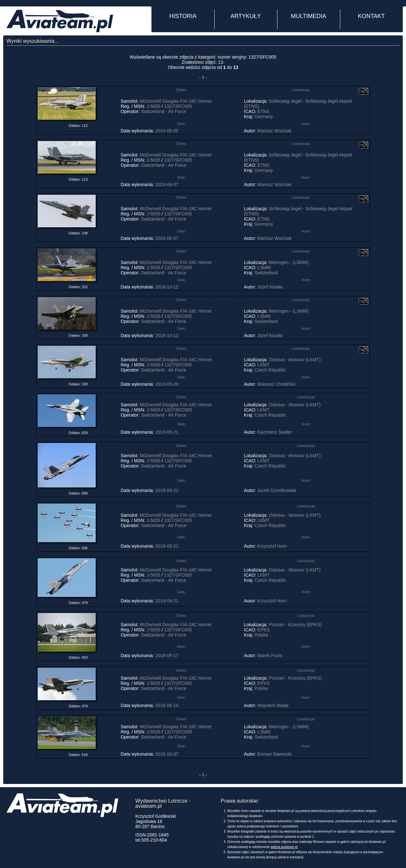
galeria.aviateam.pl (284, 847)
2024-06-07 (167, 184)
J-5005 (154, 106)
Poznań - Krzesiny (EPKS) (295, 625)
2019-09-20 (167, 384)
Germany (264, 117)
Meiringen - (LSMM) (289, 262)
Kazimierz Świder (275, 432)
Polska (261, 635)
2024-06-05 (167, 131)
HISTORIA (183, 16)
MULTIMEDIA (309, 16)
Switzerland (266, 273)
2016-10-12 (167, 287)
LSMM (264, 268)
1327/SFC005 (178, 106)
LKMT (263, 365)
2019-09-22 (167, 490)
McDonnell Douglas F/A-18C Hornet (176, 101)
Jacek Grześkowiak (277, 490)
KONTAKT (372, 16)
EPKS (263, 630)
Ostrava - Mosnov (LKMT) (295, 360)
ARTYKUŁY (246, 16)
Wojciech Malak (273, 705)
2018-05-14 (167, 705)
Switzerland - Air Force (164, 111)
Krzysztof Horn (272, 546)
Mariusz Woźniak (274, 131)
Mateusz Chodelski (276, 384)
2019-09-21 (167, 432)
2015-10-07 (167, 754)
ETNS (263, 111)
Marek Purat (269, 656)
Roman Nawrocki (274, 754)
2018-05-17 (167, 656)
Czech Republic (270, 370)
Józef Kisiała (270, 287)
